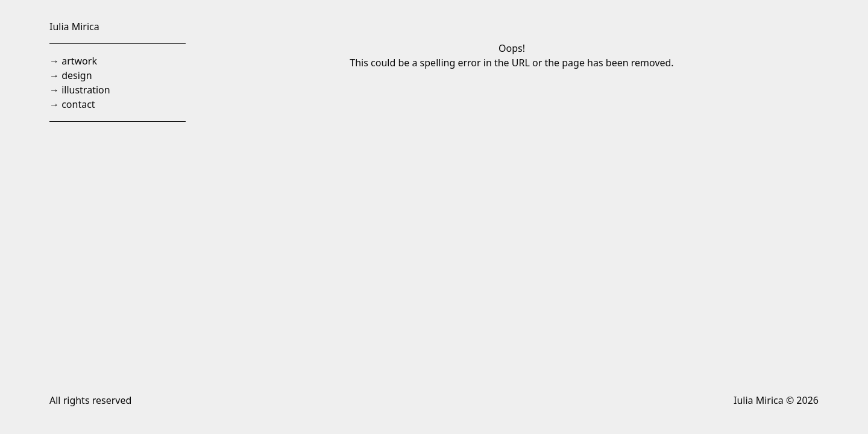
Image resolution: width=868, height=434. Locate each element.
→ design (71, 75)
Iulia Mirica (74, 27)
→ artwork (73, 61)
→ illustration (80, 90)
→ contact (72, 104)
